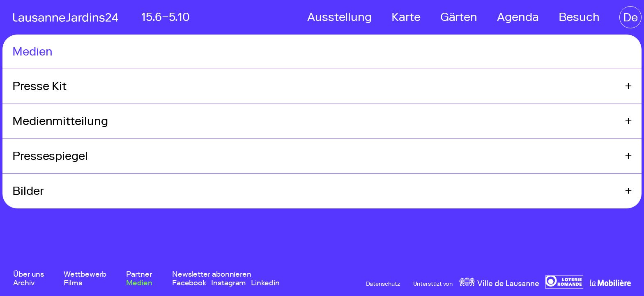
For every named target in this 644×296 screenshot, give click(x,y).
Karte (406, 17)
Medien (139, 283)
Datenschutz (383, 284)
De (630, 17)
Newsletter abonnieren (212, 274)
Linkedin (265, 283)
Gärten (459, 17)
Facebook (189, 283)
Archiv (24, 283)
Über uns (29, 274)
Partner (139, 274)
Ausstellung (339, 17)
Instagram (229, 283)
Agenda (518, 17)
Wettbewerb (85, 274)
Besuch (579, 17)
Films (73, 283)
